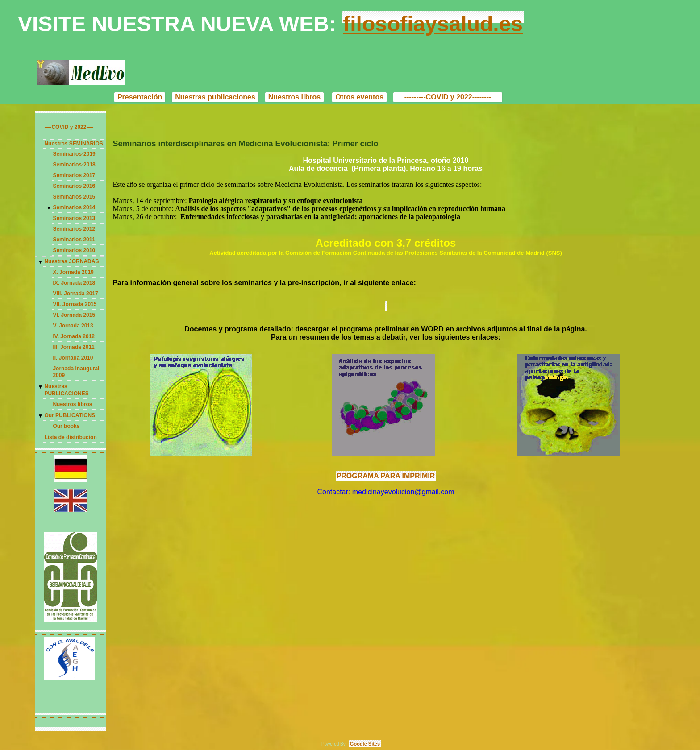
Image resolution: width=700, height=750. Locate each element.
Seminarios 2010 (74, 250)
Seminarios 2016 (74, 186)
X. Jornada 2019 (73, 272)
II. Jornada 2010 (73, 358)
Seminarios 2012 (74, 229)
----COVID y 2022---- (69, 127)
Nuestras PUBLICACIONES (66, 390)
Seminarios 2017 (74, 175)
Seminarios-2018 (74, 165)
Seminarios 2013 (74, 218)
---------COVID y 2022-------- (448, 97)
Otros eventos (359, 97)
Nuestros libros (294, 97)
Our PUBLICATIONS (70, 415)
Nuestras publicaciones (215, 97)
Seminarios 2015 (74, 197)
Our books (66, 426)
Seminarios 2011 (74, 240)
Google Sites (365, 744)
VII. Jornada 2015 (75, 304)
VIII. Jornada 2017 (75, 294)
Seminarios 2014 (74, 207)
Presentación (140, 97)
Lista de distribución (70, 437)
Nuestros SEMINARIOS (73, 144)
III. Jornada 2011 (73, 347)
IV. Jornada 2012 (74, 336)
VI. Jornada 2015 (74, 315)
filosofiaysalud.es (433, 24)
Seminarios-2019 (74, 154)
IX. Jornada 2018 (74, 283)
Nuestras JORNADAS (71, 261)
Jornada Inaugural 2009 (76, 372)
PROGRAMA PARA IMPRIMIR (386, 476)
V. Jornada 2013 (73, 326)
